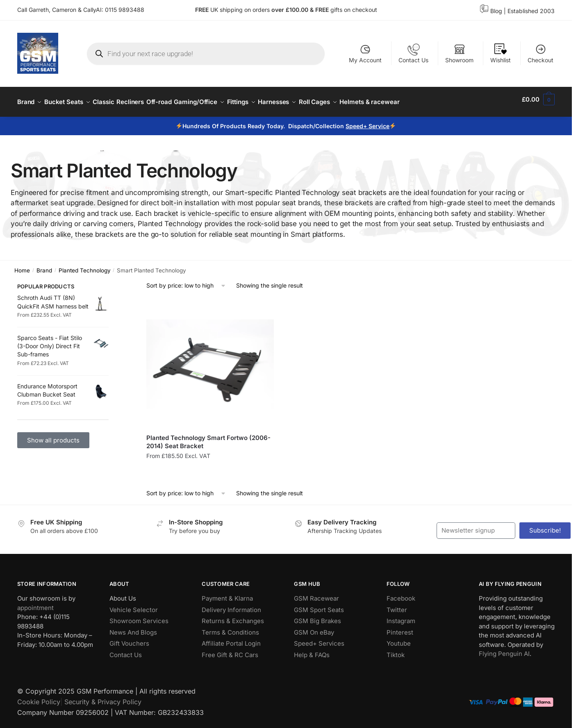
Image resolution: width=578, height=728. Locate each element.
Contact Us (413, 53)
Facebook (401, 593)
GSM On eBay (314, 627)
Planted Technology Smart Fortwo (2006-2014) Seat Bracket (208, 437)
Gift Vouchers (129, 638)
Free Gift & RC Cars (230, 650)
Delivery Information (231, 605)
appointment (35, 603)
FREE (323, 10)
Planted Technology (85, 265)
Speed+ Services (319, 638)
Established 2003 (531, 11)
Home (22, 265)
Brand (44, 265)
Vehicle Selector (134, 605)
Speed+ (357, 121)
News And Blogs (133, 627)
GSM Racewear (316, 593)
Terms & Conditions (230, 627)
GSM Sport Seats (319, 605)
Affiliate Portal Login (231, 638)
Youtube (399, 638)
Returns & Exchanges (233, 616)
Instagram (401, 616)
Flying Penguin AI (504, 649)
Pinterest (400, 627)
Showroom (459, 53)
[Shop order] (186, 281)
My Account (365, 53)
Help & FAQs (312, 650)
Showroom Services (139, 616)
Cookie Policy (39, 697)
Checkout (540, 53)
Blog (496, 11)
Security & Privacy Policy (103, 697)
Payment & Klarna (227, 593)
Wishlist (501, 53)
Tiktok (396, 650)
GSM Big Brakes (317, 616)
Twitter (397, 605)
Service (379, 121)
